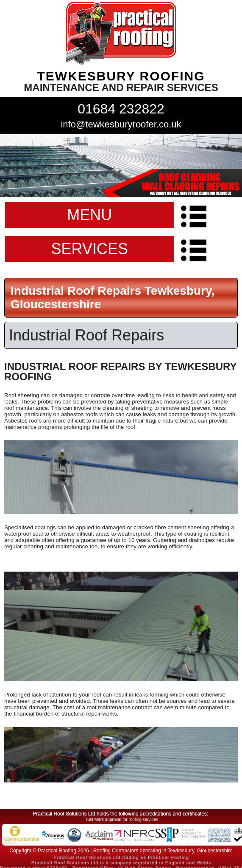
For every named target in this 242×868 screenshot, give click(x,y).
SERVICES (90, 249)
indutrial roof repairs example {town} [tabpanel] (121, 166)
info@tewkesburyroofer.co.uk (121, 124)
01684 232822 (121, 109)
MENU (89, 215)
